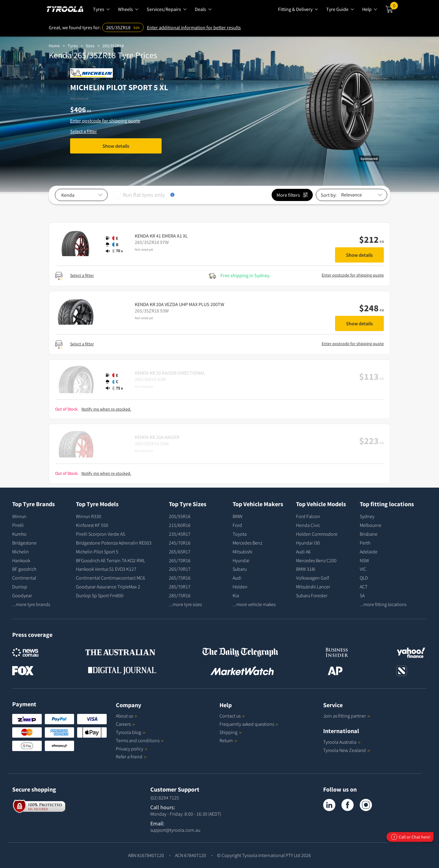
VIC (363, 569)
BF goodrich (24, 569)
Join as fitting (347, 716)
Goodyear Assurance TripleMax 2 (108, 587)
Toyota (240, 534)
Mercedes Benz (247, 543)
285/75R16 (180, 595)
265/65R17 (180, 552)
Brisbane (369, 534)
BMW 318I (306, 569)
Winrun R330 (89, 516)
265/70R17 (180, 569)
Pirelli (18, 525)
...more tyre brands (31, 604)
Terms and (140, 740)
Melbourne (371, 525)
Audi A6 (303, 552)
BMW (237, 516)
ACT (364, 587)
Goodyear (22, 595)
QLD (364, 578)
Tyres (73, 46)
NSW (364, 560)
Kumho (19, 534)
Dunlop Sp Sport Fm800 (100, 595)
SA (362, 595)
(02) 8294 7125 (165, 798)
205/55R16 (180, 516)
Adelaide (369, 552)
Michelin (21, 552)
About (127, 716)
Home (54, 46)
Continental (24, 578)
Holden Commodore (317, 534)
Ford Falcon (308, 516)
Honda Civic (308, 525)
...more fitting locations (383, 604)
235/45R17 (180, 534)
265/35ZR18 (113, 46)
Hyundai (241, 560)
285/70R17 (180, 587)
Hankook (21, 560)
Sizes (90, 46)
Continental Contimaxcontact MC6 (111, 578)
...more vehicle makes (254, 604)
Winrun (19, 516)
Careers (123, 724)
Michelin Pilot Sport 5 (97, 552)
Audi (237, 578)
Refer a (131, 757)
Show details (116, 146)
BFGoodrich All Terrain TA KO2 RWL (111, 560)
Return (226, 740)
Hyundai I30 (308, 543)
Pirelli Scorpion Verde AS (100, 534)
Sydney (367, 516)
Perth (365, 543)
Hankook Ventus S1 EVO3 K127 (106, 569)
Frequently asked (249, 724)
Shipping (228, 732)
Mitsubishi (243, 552)
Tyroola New (347, 750)
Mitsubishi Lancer (313, 587)
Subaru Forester (312, 595)
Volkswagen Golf (312, 578)
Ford (237, 525)
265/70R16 (180, 560)
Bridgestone (24, 543)
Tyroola (131, 732)
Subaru (240, 569)
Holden (240, 587)
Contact (232, 716)
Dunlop (20, 587)
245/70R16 (180, 543)
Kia (236, 595)
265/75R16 (180, 578)
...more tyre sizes (185, 604)
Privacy (132, 749)
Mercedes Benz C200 (316, 560)
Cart (394, 7)
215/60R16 (180, 525)
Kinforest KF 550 (92, 525)
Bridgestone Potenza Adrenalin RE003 (114, 543)
